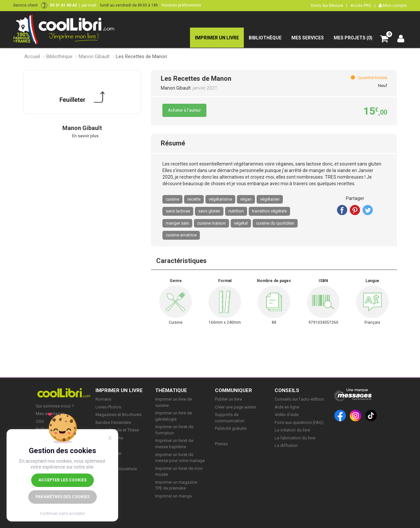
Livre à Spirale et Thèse (117, 430)
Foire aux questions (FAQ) (299, 422)
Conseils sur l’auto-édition (299, 399)
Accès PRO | (363, 5)
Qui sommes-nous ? (55, 406)
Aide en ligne (287, 407)
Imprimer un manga (173, 496)
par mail (89, 5)
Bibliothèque (59, 56)
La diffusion (286, 445)
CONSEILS (287, 390)
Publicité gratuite (231, 428)
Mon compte (393, 5)
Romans (103, 399)
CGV (40, 421)
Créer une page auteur (236, 407)
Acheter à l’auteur (184, 110)
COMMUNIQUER (233, 390)
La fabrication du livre (295, 438)
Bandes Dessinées (113, 422)
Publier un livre (228, 399)
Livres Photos (108, 407)
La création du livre (292, 430)
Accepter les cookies (63, 480)
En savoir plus (85, 136)
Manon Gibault (94, 56)
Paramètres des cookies (63, 497)
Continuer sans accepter (63, 514)
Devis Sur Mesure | (329, 5)
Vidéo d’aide (287, 415)
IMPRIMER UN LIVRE (119, 390)
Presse (221, 444)
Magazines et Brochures (118, 415)
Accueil (32, 56)
